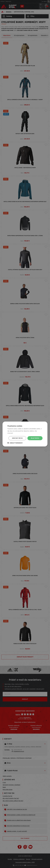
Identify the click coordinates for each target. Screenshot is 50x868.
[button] (15, 443)
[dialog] (25, 434)
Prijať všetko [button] (35, 438)
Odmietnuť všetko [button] (17, 438)
